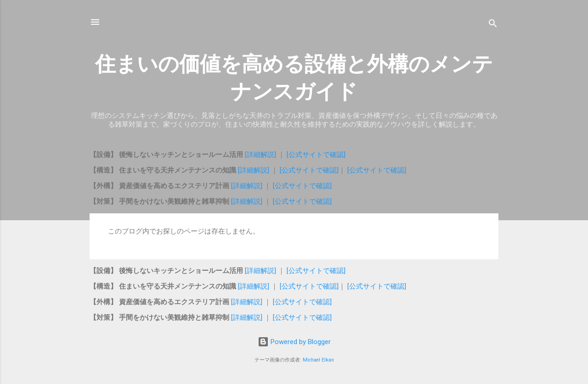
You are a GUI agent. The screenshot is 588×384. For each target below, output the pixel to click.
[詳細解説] (261, 155)
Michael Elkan (318, 360)
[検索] (493, 25)
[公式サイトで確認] (316, 155)
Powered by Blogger (294, 342)
